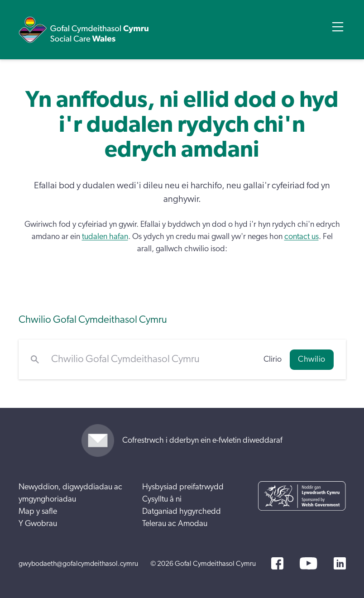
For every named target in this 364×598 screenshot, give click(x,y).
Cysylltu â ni (162, 499)
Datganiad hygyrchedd (182, 512)
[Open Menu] (338, 27)
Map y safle (38, 512)
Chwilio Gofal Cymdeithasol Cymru (93, 320)
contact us (302, 237)
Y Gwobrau (38, 524)
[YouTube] (308, 563)
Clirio (273, 359)
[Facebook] (277, 563)
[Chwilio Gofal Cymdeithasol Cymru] (151, 359)
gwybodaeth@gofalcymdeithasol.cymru (78, 564)
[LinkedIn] (340, 563)
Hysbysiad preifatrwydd (183, 487)
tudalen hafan (105, 237)
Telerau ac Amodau (175, 524)
